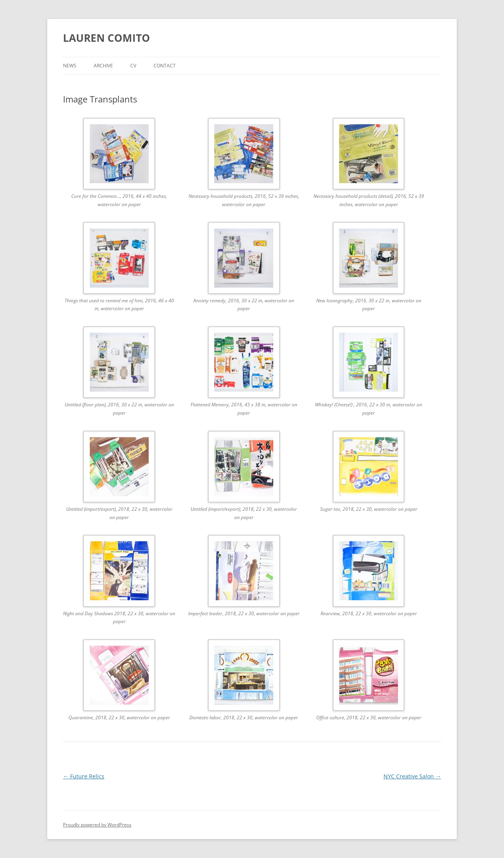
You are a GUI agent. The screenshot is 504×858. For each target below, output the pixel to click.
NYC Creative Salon (412, 776)
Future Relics (84, 776)
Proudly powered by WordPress (97, 825)
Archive (103, 66)
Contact (165, 66)
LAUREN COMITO (107, 38)
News (70, 66)
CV (133, 66)
